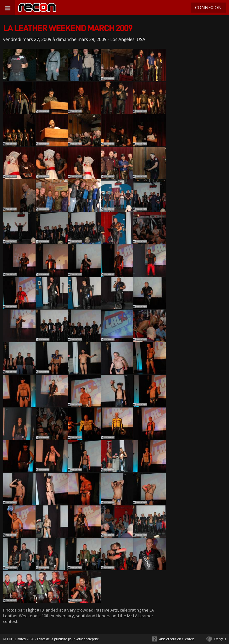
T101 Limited (16, 639)
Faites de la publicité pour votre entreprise (68, 639)
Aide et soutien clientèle (177, 639)
